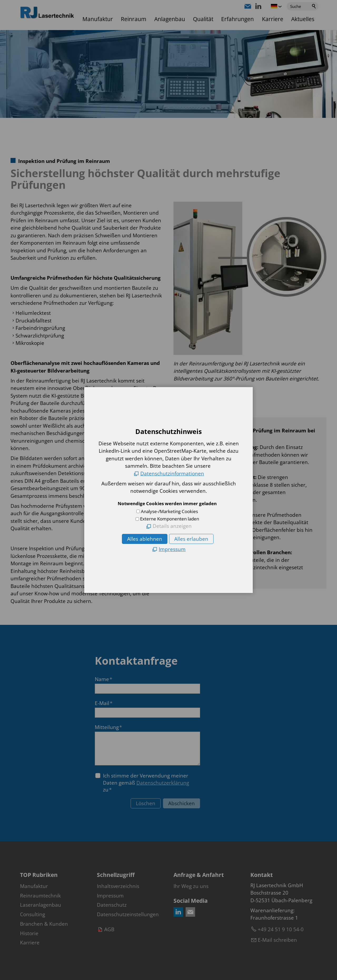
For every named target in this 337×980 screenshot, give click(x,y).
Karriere (273, 19)
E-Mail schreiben (277, 940)
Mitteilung (108, 727)
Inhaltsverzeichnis (118, 886)
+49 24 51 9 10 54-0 (281, 929)
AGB (109, 929)
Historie (29, 933)
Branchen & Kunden (44, 924)
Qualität (203, 19)
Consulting (33, 914)
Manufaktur (98, 19)
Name (103, 679)
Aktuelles (303, 19)
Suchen (314, 6)
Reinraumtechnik (40, 896)
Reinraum (133, 19)
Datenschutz (112, 905)
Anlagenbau (170, 19)
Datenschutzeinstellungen (128, 914)
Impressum (110, 896)
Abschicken (182, 803)
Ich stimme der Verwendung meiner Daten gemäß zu (146, 783)
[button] (248, 6)
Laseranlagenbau (41, 905)
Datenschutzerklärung (163, 783)
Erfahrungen (237, 19)
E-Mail (104, 703)
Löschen (146, 803)
